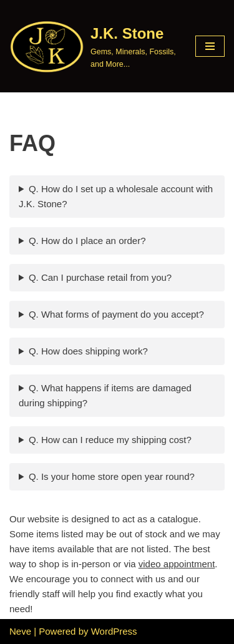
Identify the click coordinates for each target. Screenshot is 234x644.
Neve (20, 631)
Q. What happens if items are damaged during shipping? (105, 395)
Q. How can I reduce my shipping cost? (110, 440)
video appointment (177, 564)
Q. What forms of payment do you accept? (116, 314)
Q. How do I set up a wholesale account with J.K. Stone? (116, 196)
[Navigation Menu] (210, 46)
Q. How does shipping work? (88, 351)
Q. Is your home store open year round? (112, 476)
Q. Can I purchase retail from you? (100, 277)
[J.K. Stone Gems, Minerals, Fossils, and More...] (93, 46)
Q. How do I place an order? (87, 241)
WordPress (114, 631)
